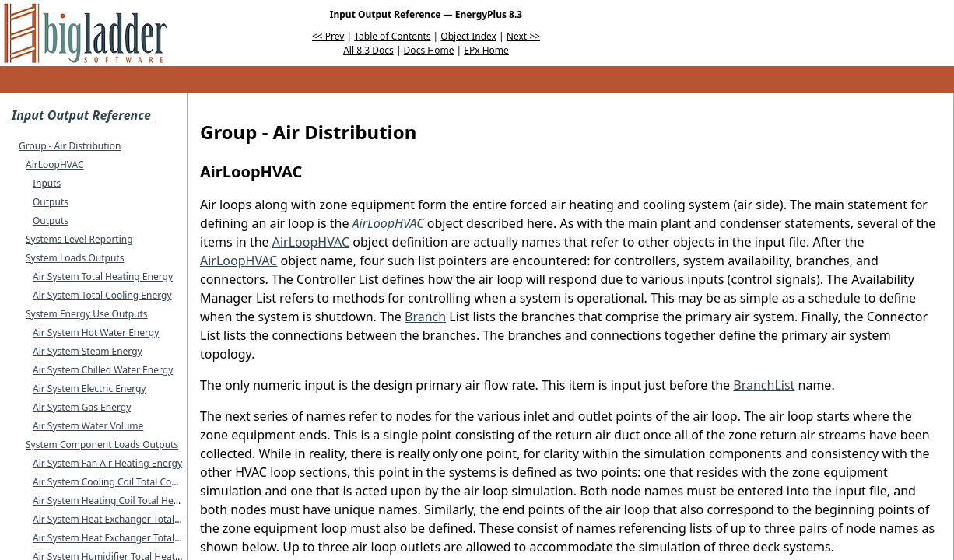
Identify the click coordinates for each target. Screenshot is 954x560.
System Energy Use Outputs (87, 314)
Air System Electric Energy (89, 388)
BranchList (764, 385)
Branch (425, 317)
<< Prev (328, 36)
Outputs (51, 202)
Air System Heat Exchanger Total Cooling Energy (138, 538)
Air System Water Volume (88, 426)
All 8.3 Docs (368, 50)
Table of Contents (392, 36)
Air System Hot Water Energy (96, 332)
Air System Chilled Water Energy (103, 370)
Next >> (523, 36)
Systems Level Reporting (79, 239)
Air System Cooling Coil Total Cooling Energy (130, 482)
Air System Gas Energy (82, 407)
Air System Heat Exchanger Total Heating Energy (139, 519)
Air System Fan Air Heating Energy (107, 463)
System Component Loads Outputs (102, 444)
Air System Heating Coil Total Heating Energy (131, 500)
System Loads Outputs (75, 258)
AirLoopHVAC (55, 164)
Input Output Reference (81, 115)
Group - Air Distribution (70, 146)
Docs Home (429, 50)
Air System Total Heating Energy (103, 276)
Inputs (47, 183)
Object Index (468, 36)
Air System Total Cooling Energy (102, 295)
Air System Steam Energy (88, 351)
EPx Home (486, 50)
